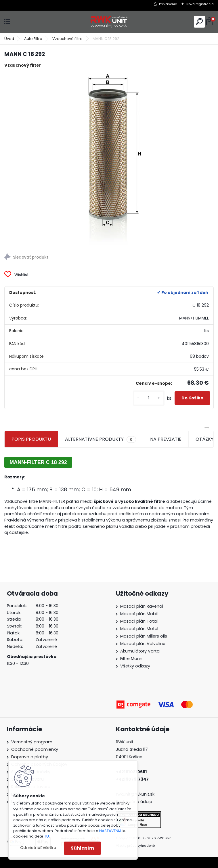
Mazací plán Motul (139, 629)
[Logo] (109, 22)
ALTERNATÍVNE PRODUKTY (100, 439)
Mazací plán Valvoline (143, 644)
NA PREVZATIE (166, 439)
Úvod (9, 39)
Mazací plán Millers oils (144, 636)
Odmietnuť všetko (38, 848)
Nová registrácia (200, 4)
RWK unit (125, 742)
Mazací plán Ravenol (142, 606)
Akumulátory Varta (140, 651)
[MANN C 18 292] (109, 159)
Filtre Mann (131, 659)
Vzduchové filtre (67, 39)
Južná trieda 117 (132, 749)
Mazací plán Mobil (139, 614)
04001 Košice (129, 757)
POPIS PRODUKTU (31, 439)
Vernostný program (32, 742)
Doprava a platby (30, 757)
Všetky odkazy (135, 666)
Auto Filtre (33, 39)
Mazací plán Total (139, 621)
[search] (199, 21)
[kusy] (149, 398)
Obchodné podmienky (35, 749)
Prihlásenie (168, 4)
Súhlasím (82, 848)
